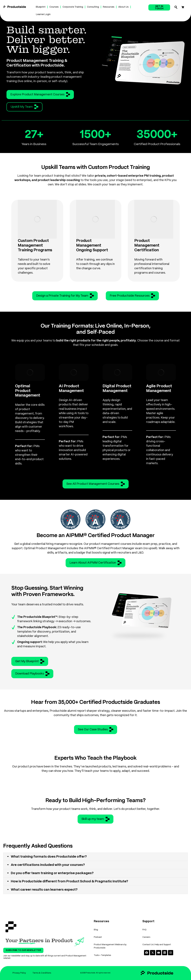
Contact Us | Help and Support (157, 945)
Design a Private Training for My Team (65, 296)
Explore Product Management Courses (40, 94)
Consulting (93, 7)
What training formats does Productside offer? (49, 857)
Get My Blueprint (30, 661)
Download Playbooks (32, 674)
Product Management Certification (147, 246)
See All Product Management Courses (96, 484)
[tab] (95, 857)
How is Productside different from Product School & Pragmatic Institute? (69, 881)
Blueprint (41, 7)
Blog (96, 930)
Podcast (98, 937)
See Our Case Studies (96, 729)
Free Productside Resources (132, 296)
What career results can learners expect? (44, 890)
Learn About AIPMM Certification (95, 563)
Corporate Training (73, 7)
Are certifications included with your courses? (48, 865)
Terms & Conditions (42, 973)
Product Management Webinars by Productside (110, 946)
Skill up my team (95, 819)
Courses (54, 7)
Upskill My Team (24, 107)
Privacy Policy (19, 973)
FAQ (144, 930)
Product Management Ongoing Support (92, 246)
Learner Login (43, 14)
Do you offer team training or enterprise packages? (52, 873)
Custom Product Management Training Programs (35, 246)
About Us (123, 7)
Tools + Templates (102, 955)
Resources (109, 7)
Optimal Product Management (28, 391)
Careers (146, 937)
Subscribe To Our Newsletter (23, 950)
